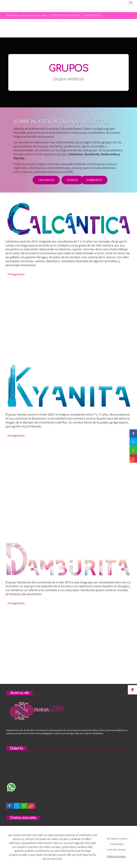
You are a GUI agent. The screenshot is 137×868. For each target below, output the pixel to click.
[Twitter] (17, 806)
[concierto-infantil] (112, 779)
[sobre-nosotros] (25, 779)
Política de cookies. (116, 856)
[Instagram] (32, 806)
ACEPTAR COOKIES (116, 850)
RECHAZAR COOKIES (117, 839)
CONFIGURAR (117, 844)
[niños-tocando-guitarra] (68, 779)
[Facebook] (10, 806)
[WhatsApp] (24, 806)
